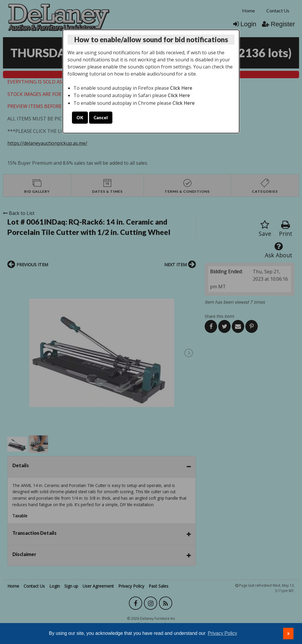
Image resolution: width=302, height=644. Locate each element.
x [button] (288, 633)
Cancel (101, 118)
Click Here (181, 88)
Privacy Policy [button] (222, 633)
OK (80, 118)
